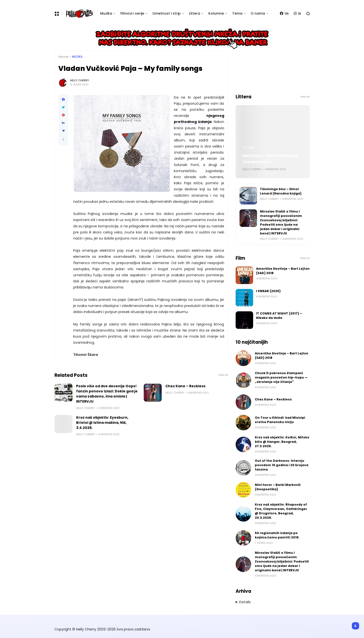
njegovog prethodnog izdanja (199, 119)
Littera (195, 13)
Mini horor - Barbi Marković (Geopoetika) (270, 159)
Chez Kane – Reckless (185, 386)
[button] (63, 139)
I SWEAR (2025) (268, 291)
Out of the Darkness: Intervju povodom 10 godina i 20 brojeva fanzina (282, 465)
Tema (237, 13)
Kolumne (216, 13)
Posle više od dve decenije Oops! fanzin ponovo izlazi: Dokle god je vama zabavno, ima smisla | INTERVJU (107, 394)
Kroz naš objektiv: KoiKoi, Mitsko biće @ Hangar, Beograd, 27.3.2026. (282, 442)
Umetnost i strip (167, 13)
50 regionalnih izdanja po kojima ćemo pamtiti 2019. (277, 535)
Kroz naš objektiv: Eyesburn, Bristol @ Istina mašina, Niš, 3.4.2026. (102, 423)
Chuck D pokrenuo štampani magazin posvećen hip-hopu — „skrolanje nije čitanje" (281, 377)
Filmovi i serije (132, 13)
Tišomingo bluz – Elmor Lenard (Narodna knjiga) (281, 191)
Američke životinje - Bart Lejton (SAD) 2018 (283, 271)
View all (223, 375)
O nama (258, 13)
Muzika (106, 13)
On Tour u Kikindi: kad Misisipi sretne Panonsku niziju (280, 420)
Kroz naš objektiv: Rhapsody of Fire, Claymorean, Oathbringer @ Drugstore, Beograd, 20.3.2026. (281, 511)
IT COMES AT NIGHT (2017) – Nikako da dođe (279, 316)
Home (63, 57)
